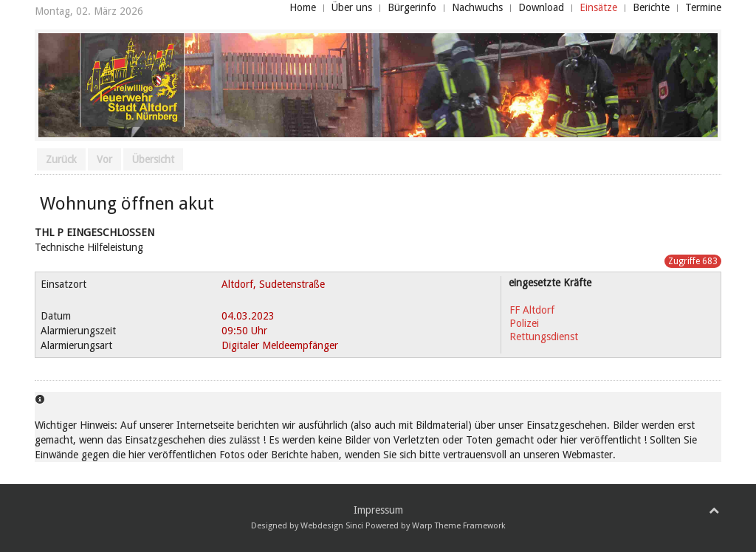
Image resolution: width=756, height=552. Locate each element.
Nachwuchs (477, 7)
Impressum (378, 510)
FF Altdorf (532, 310)
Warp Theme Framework (459, 526)
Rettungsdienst (544, 337)
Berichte (651, 7)
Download (541, 7)
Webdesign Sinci (332, 526)
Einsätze (598, 7)
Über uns (352, 7)
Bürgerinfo (412, 7)
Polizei (524, 323)
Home (303, 7)
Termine (703, 7)
